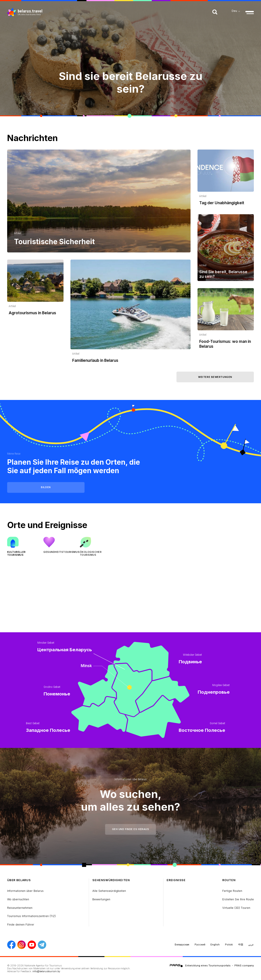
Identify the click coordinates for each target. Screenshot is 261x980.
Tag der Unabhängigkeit (222, 203)
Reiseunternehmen (20, 908)
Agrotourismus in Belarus (32, 313)
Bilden (46, 487)
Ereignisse (176, 880)
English (215, 945)
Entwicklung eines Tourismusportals (208, 965)
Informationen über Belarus (131, 779)
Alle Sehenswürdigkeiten (109, 891)
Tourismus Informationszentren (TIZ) (31, 916)
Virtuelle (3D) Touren (236, 908)
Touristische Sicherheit (54, 242)
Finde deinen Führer (21, 925)
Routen (229, 880)
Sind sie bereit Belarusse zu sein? (131, 82)
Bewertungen (101, 899)
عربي (251, 945)
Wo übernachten (18, 899)
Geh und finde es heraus (131, 829)
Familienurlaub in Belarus (95, 360)
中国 (241, 945)
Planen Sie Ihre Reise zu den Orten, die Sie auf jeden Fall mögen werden (74, 466)
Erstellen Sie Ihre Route (238, 899)
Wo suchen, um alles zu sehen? (130, 800)
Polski (229, 945)
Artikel (18, 233)
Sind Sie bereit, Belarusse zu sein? (223, 274)
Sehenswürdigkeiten (111, 880)
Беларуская (182, 945)
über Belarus (19, 880)
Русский (200, 945)
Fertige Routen (232, 891)
